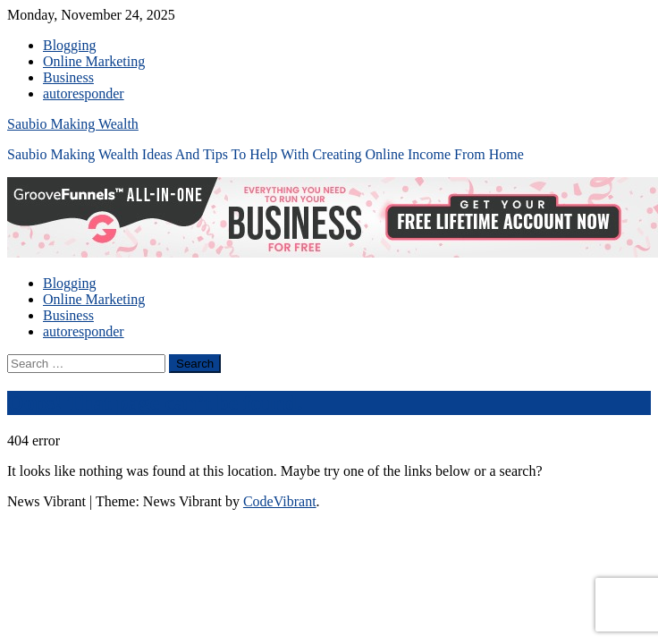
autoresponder (84, 93)
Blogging (70, 45)
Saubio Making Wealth (73, 124)
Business (68, 77)
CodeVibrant (280, 501)
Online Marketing (94, 61)
